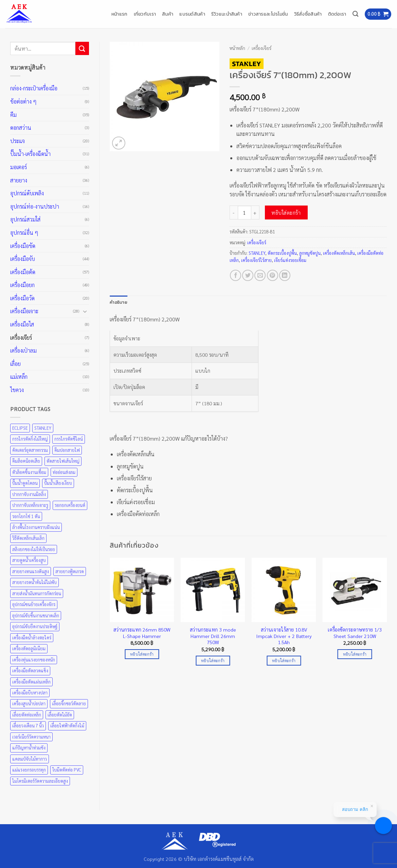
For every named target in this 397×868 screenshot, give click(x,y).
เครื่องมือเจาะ (24, 311)
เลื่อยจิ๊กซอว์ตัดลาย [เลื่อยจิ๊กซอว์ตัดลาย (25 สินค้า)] (69, 703)
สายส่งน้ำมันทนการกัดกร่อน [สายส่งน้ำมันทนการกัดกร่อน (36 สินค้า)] (37, 593)
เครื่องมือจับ (23, 259)
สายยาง (19, 180)
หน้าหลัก (237, 48)
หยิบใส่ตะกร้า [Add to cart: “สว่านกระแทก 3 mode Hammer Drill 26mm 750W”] (213, 661)
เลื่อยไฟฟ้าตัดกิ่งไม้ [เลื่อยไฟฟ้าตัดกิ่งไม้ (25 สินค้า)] (67, 725)
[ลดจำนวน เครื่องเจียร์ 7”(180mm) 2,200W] (234, 212)
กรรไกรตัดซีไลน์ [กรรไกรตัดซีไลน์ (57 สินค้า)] (69, 439)
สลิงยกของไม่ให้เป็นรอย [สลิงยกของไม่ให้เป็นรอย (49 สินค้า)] (34, 549)
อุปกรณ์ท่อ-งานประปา (35, 206)
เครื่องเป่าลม (23, 350)
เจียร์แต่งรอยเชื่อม (290, 260)
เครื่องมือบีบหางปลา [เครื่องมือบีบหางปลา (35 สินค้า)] (30, 693)
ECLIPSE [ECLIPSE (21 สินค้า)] (20, 428)
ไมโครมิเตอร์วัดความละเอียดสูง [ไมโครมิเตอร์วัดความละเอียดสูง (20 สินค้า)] (40, 781)
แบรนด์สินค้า (192, 14)
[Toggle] (85, 311)
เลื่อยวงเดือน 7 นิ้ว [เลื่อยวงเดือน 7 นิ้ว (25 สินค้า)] (28, 725)
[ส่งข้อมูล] (82, 48)
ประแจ (17, 141)
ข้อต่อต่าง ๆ (23, 101)
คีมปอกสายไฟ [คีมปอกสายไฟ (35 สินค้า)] (67, 450)
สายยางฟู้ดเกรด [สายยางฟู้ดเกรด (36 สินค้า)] (70, 571)
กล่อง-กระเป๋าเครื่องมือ (34, 88)
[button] (378, 14)
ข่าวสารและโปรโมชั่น (268, 14)
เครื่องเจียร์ (21, 338)
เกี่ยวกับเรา (145, 14)
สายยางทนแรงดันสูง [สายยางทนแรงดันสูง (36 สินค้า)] (31, 571)
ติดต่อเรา (337, 14)
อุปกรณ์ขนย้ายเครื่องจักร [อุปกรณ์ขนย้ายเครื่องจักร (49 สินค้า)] (34, 604)
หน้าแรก (120, 14)
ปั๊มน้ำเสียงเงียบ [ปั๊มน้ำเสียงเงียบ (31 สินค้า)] (58, 483)
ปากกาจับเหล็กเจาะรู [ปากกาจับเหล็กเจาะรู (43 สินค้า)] (30, 505)
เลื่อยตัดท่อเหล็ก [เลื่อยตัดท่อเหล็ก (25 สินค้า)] (27, 715)
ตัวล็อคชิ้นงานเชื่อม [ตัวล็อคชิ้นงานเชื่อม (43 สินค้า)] (29, 472)
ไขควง (17, 390)
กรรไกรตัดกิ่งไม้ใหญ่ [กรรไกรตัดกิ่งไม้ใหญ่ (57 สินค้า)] (30, 439)
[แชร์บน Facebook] (236, 275)
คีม (13, 115)
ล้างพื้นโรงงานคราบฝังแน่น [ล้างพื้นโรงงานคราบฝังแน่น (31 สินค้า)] (36, 527)
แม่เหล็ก (19, 377)
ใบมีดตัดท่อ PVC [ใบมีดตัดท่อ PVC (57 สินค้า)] (67, 770)
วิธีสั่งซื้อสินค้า (308, 14)
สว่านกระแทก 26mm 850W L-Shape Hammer (142, 633)
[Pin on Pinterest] (273, 275)
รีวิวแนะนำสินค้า (227, 14)
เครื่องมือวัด (22, 298)
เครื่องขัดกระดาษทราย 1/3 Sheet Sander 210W (355, 633)
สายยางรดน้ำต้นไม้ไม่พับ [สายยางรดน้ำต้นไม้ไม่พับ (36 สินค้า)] (34, 582)
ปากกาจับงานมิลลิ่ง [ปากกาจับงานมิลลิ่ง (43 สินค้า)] (29, 494)
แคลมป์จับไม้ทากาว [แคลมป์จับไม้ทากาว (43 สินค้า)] (30, 759)
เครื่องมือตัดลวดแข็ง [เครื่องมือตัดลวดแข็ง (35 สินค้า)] (30, 670)
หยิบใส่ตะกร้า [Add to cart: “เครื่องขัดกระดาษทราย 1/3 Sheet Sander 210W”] (355, 654)
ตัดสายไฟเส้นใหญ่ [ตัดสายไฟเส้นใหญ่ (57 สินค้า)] (63, 461)
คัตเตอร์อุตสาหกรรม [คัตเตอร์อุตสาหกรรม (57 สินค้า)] (30, 450)
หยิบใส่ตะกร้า (286, 212)
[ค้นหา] (355, 14)
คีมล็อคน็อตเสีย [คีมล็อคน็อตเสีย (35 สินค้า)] (26, 461)
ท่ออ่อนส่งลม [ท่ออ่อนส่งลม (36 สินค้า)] (64, 472)
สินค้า (168, 14)
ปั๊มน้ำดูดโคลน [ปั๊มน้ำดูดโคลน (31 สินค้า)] (25, 483)
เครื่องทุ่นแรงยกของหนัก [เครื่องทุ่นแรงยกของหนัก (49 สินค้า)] (34, 660)
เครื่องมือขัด (23, 246)
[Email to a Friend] (260, 275)
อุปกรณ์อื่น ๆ (24, 233)
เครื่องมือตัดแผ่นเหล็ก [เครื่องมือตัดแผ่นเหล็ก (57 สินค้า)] (31, 682)
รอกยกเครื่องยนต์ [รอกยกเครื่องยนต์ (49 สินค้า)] (70, 505)
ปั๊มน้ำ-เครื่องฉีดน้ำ (30, 154)
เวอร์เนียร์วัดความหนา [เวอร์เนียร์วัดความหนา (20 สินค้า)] (31, 737)
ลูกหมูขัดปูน (310, 253)
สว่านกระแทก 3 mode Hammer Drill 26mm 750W (213, 636)
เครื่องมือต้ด (23, 272)
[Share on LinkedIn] (285, 275)
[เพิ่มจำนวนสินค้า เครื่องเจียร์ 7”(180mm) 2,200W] (255, 212)
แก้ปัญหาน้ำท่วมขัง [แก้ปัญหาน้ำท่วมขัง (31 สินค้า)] (29, 748)
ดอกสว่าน (21, 128)
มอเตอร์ (19, 167)
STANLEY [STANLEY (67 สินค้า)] (43, 428)
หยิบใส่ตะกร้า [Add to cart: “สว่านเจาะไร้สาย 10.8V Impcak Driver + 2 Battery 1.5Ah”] (284, 661)
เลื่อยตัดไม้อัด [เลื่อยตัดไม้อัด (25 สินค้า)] (60, 715)
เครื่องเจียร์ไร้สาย (256, 260)
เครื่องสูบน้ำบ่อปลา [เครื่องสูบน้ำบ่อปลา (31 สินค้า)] (29, 703)
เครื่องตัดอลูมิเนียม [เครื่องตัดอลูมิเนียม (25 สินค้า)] (29, 648)
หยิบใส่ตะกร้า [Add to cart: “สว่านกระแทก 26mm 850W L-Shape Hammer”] (142, 654)
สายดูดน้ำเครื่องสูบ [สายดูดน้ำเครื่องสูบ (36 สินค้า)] (29, 560)
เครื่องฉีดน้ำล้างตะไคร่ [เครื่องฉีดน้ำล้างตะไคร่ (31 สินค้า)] (32, 637)
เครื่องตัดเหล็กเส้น (339, 253)
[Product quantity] (245, 212)
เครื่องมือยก (22, 285)
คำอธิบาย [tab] (119, 302)
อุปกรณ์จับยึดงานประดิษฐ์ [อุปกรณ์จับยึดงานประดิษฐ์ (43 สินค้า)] (35, 626)
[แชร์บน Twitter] (248, 275)
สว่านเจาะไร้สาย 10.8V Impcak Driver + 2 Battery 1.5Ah (284, 636)
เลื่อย (15, 364)
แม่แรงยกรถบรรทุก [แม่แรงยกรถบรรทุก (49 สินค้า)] (29, 770)
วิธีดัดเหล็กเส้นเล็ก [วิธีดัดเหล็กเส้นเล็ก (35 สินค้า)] (28, 538)
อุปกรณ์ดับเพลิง (27, 193)
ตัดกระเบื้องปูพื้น (282, 253)
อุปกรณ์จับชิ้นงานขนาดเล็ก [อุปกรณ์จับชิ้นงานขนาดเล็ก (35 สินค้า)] (36, 615)
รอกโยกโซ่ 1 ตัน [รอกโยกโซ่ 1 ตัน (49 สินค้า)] (26, 516)
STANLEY (257, 253)
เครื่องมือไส (22, 324)
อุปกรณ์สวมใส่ (25, 219)
